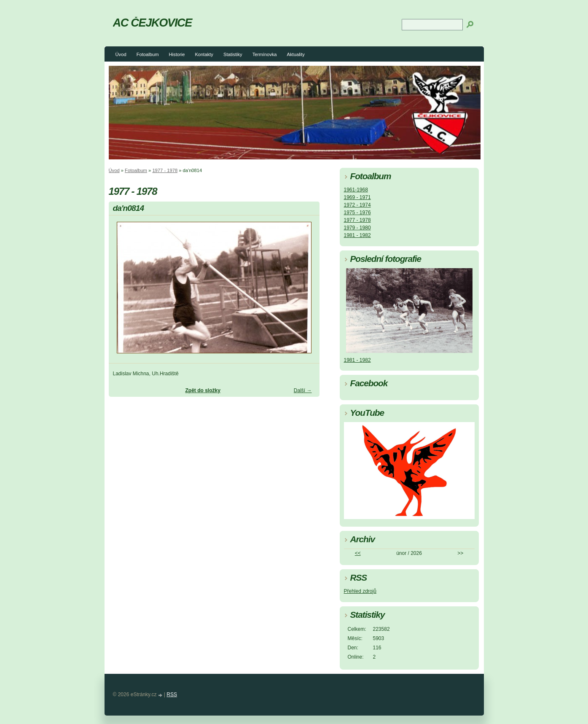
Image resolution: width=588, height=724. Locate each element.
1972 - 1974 (357, 205)
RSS (172, 694)
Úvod (121, 54)
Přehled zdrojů (360, 591)
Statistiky (233, 54)
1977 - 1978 (165, 170)
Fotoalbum (148, 54)
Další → (303, 390)
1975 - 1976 (357, 213)
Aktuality (296, 54)
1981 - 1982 (357, 235)
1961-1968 (356, 190)
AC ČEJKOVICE (153, 23)
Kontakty (204, 54)
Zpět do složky (203, 390)
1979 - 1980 (357, 228)
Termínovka (265, 54)
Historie (177, 54)
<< (358, 553)
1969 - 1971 (357, 197)
